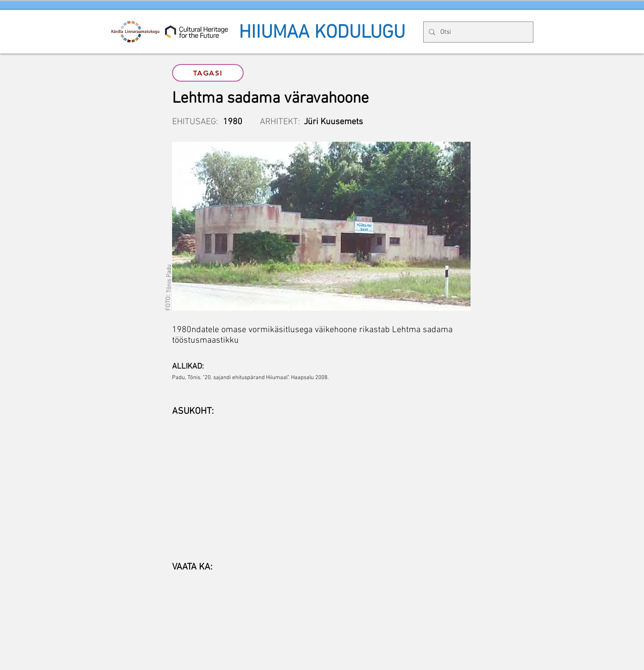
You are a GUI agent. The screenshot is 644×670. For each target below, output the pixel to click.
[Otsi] (477, 32)
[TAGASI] (208, 73)
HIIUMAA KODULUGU (322, 33)
